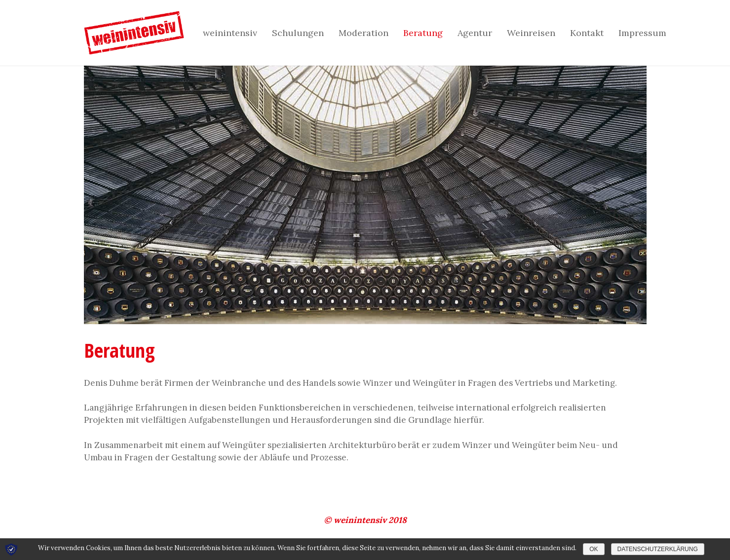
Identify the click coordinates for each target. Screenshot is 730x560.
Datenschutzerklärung (658, 549)
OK (594, 549)
